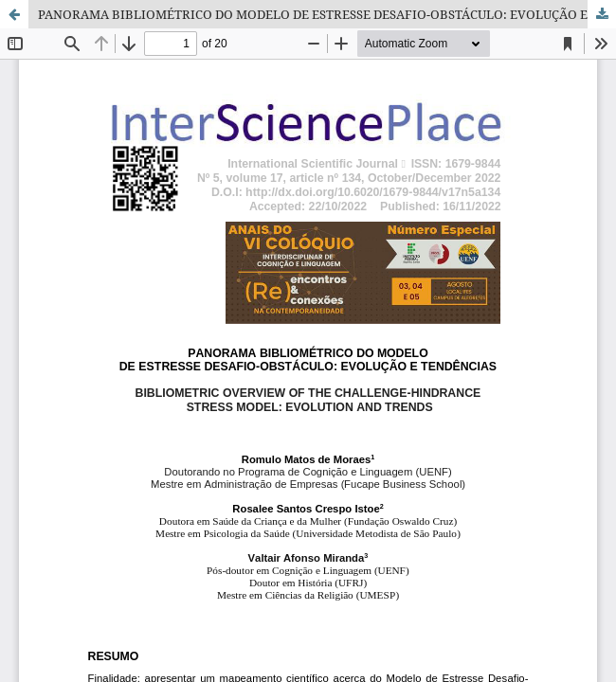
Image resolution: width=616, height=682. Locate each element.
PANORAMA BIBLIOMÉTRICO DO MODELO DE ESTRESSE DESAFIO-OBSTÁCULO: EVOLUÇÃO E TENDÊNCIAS (327, 14)
